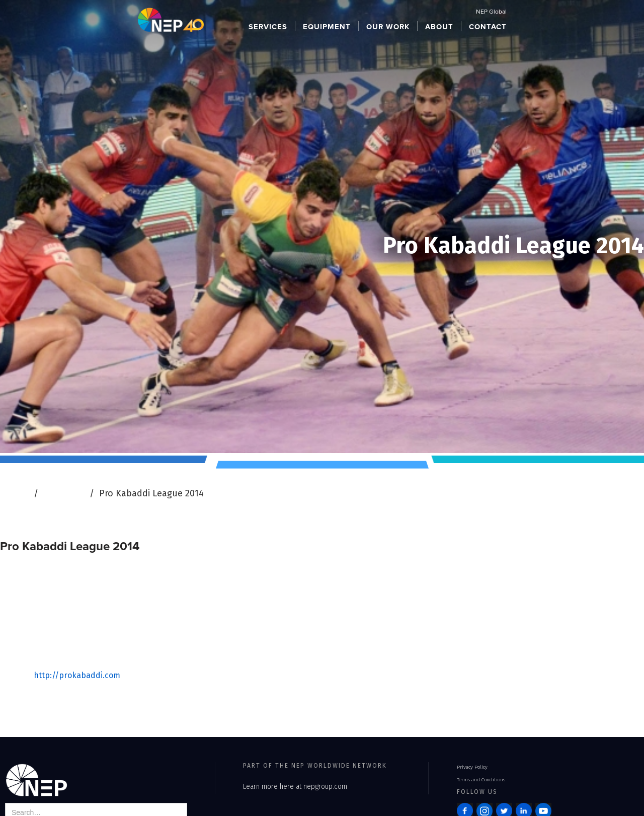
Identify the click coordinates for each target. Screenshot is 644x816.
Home (16, 493)
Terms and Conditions (481, 780)
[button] (268, 26)
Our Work (64, 493)
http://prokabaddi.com (77, 675)
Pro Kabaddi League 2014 (151, 493)
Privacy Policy (472, 767)
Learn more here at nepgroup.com (295, 787)
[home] (171, 19)
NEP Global (491, 12)
